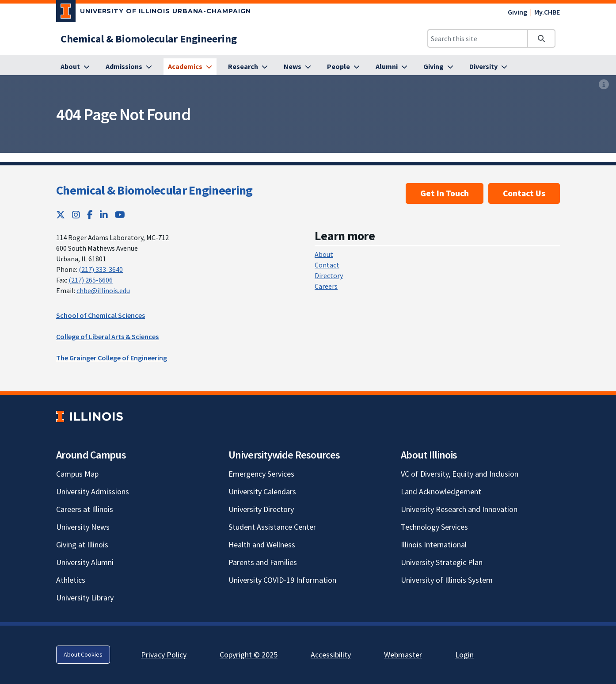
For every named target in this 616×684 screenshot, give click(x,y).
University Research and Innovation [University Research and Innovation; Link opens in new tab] (459, 509)
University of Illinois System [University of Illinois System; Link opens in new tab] (447, 580)
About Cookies (83, 654)
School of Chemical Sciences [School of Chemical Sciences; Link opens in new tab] (101, 315)
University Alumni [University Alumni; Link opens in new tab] (85, 562)
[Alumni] (392, 67)
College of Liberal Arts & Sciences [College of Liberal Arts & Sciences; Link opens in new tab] (107, 336)
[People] (343, 67)
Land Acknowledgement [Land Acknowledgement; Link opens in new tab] (441, 491)
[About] (75, 67)
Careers (326, 286)
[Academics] (190, 67)
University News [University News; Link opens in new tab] (83, 527)
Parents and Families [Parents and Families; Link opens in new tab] (263, 562)
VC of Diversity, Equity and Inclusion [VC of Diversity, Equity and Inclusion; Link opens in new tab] (460, 474)
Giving (517, 12)
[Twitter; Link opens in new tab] (61, 215)
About (324, 254)
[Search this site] (478, 38)
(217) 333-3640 (101, 269)
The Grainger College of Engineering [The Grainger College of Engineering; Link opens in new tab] (112, 358)
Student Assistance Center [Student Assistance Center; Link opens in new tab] (272, 527)
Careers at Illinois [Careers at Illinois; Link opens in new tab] (85, 509)
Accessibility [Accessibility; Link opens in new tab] (331, 655)
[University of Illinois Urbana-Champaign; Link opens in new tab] (154, 13)
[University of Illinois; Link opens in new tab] (89, 416)
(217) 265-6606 (91, 280)
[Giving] (438, 67)
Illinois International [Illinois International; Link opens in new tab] (434, 545)
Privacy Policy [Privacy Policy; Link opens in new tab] (164, 655)
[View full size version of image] (604, 84)
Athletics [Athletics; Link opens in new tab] (71, 580)
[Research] (248, 67)
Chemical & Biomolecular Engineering (154, 190)
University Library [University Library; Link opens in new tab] (85, 598)
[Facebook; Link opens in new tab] (90, 215)
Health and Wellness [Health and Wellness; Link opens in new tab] (262, 545)
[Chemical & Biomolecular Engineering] (149, 39)
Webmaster (403, 655)
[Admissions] (129, 67)
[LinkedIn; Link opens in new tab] (104, 215)
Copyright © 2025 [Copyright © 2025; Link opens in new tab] (249, 655)
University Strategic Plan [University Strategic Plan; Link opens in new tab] (442, 562)
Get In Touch (445, 193)
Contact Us (524, 193)
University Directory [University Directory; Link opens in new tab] (261, 509)
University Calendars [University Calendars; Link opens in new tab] (262, 491)
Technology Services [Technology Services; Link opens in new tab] (434, 527)
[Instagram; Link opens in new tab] (76, 215)
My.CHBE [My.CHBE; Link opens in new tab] (547, 12)
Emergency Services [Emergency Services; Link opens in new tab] (261, 474)
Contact (327, 265)
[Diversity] (488, 67)
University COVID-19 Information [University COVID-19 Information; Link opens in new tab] (282, 580)
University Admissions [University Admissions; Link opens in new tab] (93, 491)
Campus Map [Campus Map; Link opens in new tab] (77, 474)
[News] (297, 67)
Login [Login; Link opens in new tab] (464, 655)
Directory (329, 275)
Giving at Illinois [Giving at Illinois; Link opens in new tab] (82, 545)
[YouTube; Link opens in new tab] (120, 215)
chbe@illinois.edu (103, 290)
